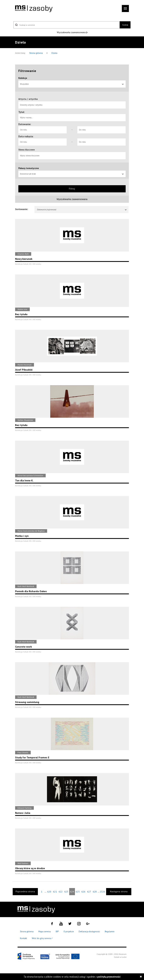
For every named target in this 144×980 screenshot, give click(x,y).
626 (83, 892)
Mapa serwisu (45, 932)
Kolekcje (23, 78)
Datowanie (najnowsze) (82, 210)
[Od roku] (43, 130)
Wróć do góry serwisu (42, 938)
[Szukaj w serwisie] (67, 25)
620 (49, 892)
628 (95, 892)
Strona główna (36, 53)
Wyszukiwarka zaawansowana (72, 32)
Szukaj (125, 25)
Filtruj (72, 189)
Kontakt (23, 938)
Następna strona (119, 892)
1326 (102, 892)
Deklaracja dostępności (89, 932)
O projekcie (69, 932)
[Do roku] (101, 130)
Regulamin (110, 932)
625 (78, 892)
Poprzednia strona (25, 892)
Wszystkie (72, 84)
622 (61, 892)
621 (55, 892)
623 (66, 892)
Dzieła (54, 53)
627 (89, 892)
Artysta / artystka (28, 99)
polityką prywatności (109, 977)
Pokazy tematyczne (29, 168)
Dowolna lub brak (72, 174)
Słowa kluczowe (27, 150)
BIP (57, 932)
